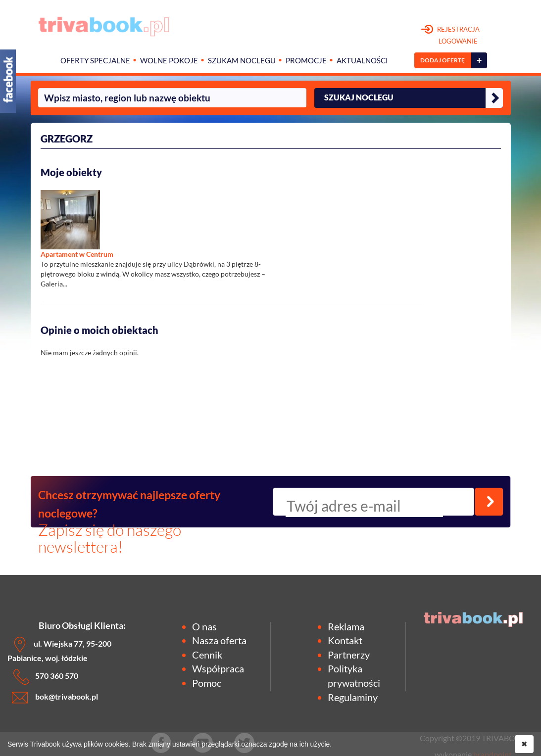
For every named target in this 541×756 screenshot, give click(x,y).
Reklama (346, 626)
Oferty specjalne (95, 61)
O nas (204, 626)
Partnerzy (349, 655)
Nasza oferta (219, 640)
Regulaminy (353, 697)
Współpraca (218, 668)
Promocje (306, 61)
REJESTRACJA (451, 36)
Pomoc (207, 683)
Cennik (207, 655)
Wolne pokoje (169, 61)
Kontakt (345, 640)
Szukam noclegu (242, 61)
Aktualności (362, 61)
